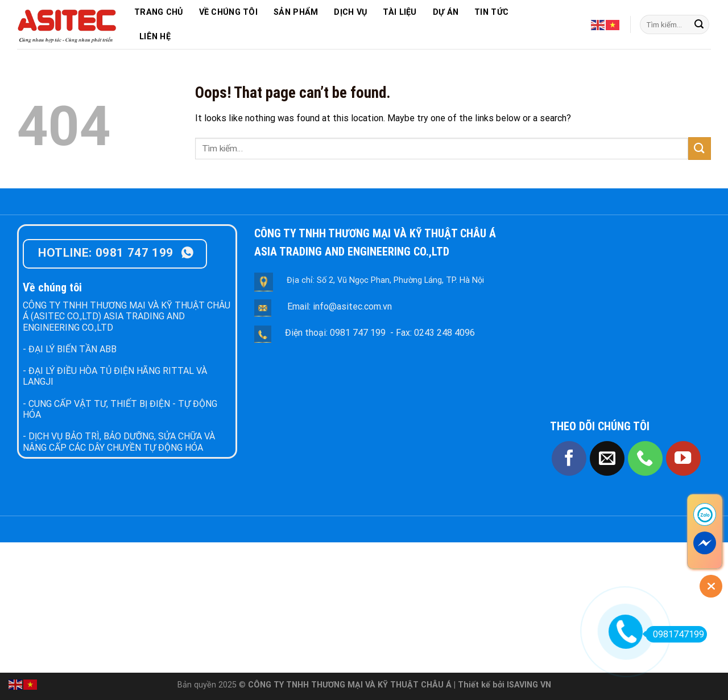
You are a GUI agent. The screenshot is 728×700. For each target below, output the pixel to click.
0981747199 (675, 634)
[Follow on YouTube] (683, 458)
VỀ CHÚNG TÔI (228, 12)
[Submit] (699, 24)
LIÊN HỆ (155, 37)
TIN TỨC (491, 12)
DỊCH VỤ (350, 12)
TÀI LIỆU (400, 12)
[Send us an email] (607, 458)
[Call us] (645, 458)
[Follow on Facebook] (569, 458)
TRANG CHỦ (159, 12)
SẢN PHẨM (296, 12)
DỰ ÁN (446, 12)
